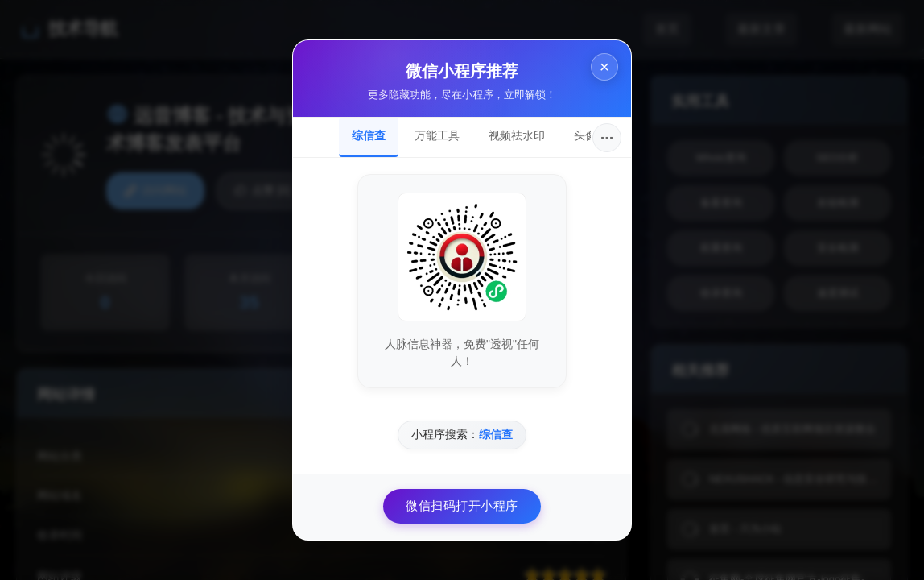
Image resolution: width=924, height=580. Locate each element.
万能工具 (437, 135)
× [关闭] (604, 66)
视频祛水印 (517, 135)
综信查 (369, 135)
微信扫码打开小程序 (462, 505)
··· (607, 138)
